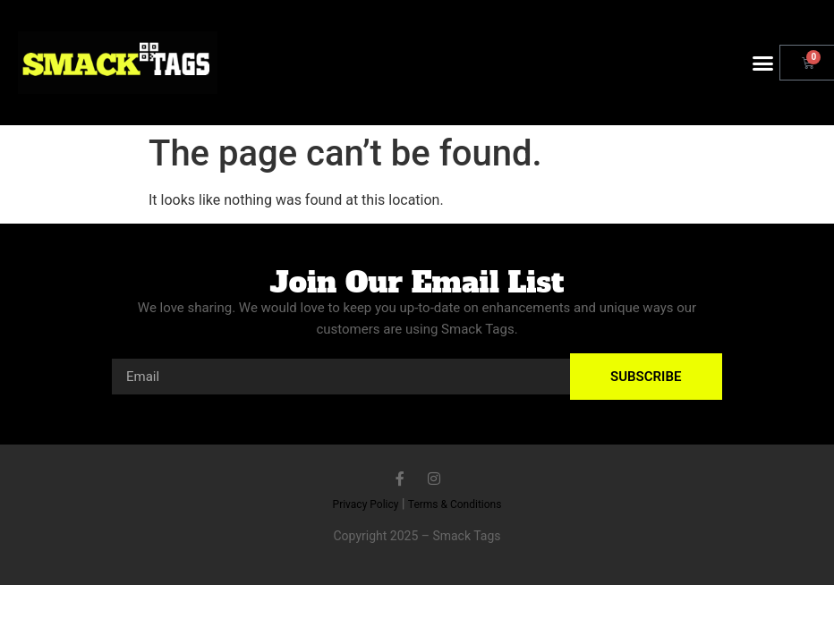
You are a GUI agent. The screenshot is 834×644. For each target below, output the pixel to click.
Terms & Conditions (455, 504)
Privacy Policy (366, 504)
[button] (763, 63)
